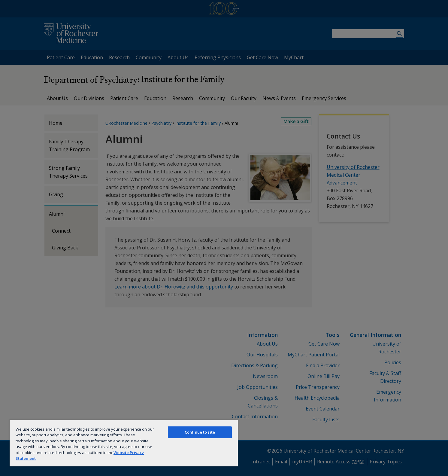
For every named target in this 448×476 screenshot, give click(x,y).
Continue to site (200, 432)
